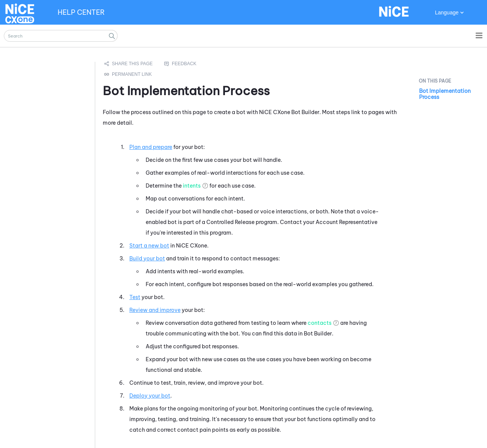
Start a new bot (149, 246)
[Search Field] (61, 36)
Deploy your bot (150, 396)
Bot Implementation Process (445, 94)
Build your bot (147, 258)
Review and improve (155, 310)
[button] (112, 36)
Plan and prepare (151, 147)
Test (135, 297)
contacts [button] (320, 323)
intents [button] (192, 186)
